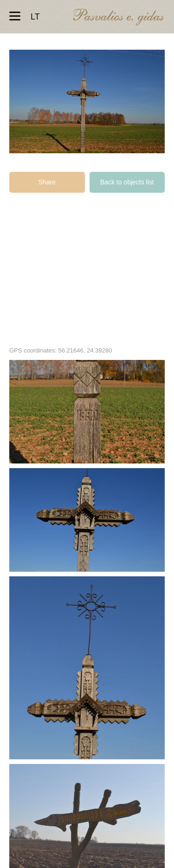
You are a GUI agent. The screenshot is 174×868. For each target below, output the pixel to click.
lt (35, 17)
